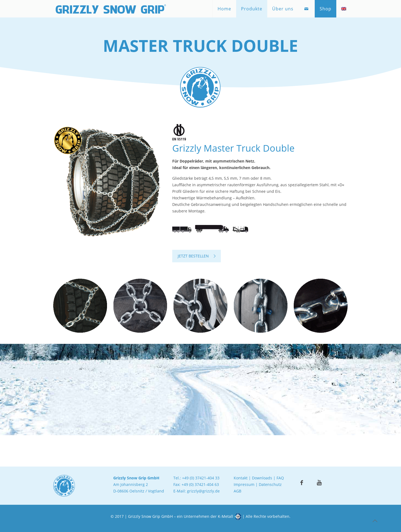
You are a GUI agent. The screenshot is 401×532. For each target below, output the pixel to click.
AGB (237, 491)
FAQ (280, 478)
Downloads (262, 478)
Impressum (244, 484)
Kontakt (241, 478)
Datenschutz (270, 484)
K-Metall (225, 516)
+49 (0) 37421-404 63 (200, 484)
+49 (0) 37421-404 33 (201, 478)
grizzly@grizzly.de (203, 491)
